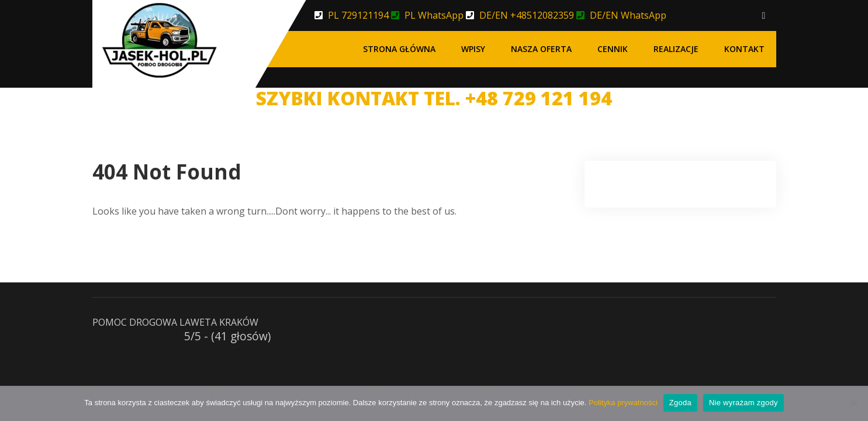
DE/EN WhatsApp (628, 15)
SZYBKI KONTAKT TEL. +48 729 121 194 (434, 98)
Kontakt (744, 49)
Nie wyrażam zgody (743, 403)
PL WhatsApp (434, 15)
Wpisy (473, 49)
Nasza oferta (541, 49)
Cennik (613, 49)
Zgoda (680, 403)
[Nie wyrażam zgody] (853, 403)
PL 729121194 (358, 15)
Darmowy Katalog (434, 364)
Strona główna (399, 49)
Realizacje (676, 49)
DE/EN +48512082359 (527, 15)
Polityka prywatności (623, 403)
